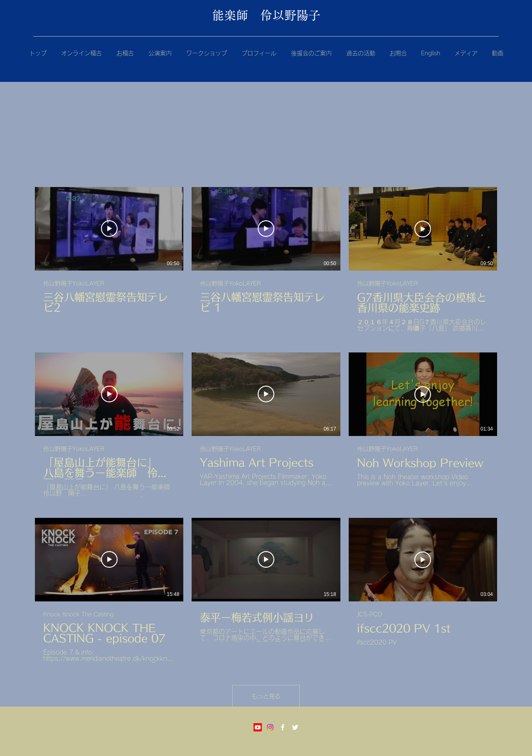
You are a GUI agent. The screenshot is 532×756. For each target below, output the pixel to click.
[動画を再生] (109, 229)
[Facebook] (283, 727)
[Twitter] (295, 727)
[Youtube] (258, 727)
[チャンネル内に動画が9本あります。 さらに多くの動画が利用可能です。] (266, 425)
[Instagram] (270, 727)
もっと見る (266, 696)
